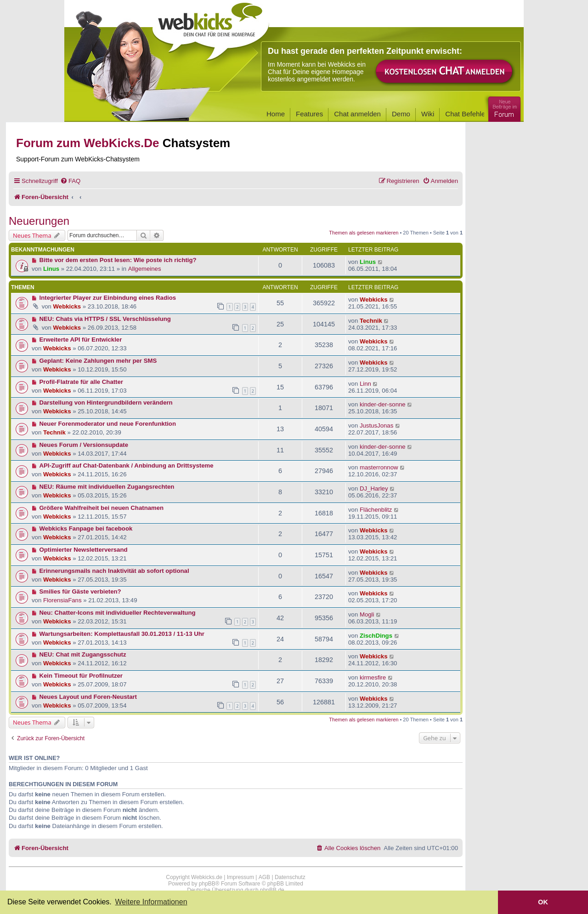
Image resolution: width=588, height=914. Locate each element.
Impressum (240, 877)
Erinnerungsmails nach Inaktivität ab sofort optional (114, 571)
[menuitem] (70, 181)
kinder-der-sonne (383, 404)
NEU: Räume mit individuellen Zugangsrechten (107, 487)
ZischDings (376, 636)
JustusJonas (376, 426)
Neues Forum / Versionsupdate (84, 445)
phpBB (207, 884)
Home (276, 114)
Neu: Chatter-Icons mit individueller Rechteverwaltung (118, 613)
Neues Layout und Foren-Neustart (88, 697)
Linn (365, 384)
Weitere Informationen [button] (151, 902)
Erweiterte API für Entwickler (81, 340)
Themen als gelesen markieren (364, 233)
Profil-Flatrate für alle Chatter (81, 382)
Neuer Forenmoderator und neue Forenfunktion (108, 424)
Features (309, 114)
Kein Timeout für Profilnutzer (81, 676)
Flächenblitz (376, 510)
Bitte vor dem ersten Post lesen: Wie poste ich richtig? (118, 260)
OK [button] (543, 902)
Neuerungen (39, 221)
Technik (371, 321)
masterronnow (379, 467)
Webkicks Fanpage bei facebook (86, 528)
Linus (51, 269)
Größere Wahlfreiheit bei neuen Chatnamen (102, 508)
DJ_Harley (374, 488)
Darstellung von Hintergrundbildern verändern (106, 403)
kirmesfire (373, 677)
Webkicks (67, 306)
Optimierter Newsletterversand (84, 550)
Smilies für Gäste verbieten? (80, 591)
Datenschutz (290, 877)
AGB (264, 877)
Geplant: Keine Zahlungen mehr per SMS (98, 361)
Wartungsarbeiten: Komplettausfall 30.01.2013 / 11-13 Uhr (122, 634)
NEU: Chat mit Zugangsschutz (83, 654)
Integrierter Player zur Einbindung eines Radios (108, 298)
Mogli (367, 614)
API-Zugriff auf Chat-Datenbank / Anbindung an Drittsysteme (127, 466)
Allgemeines (145, 269)
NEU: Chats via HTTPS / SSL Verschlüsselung (105, 319)
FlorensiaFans (62, 600)
